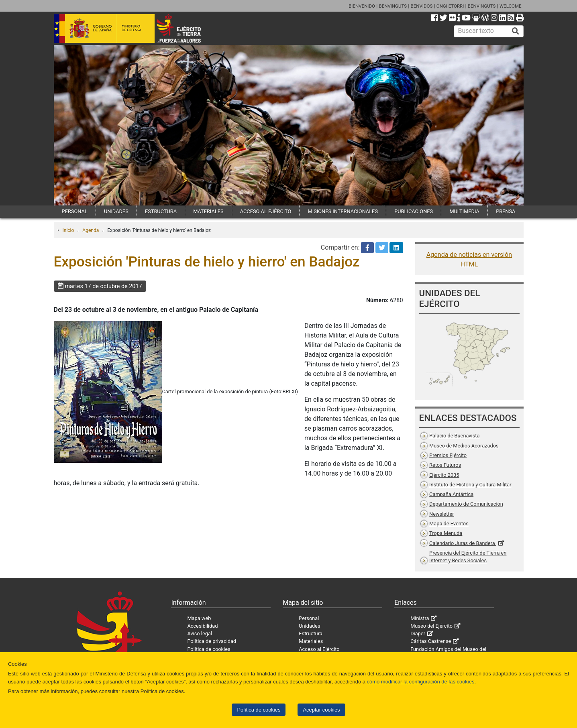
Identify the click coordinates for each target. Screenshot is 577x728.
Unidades (309, 626)
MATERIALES (208, 211)
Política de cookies (259, 710)
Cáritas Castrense (431, 641)
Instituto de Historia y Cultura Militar (470, 485)
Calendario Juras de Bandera (463, 543)
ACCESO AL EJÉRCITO (266, 211)
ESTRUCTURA (161, 211)
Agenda (91, 230)
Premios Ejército (448, 455)
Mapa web (199, 618)
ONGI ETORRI (450, 6)
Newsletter (442, 514)
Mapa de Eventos (449, 524)
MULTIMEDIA (464, 211)
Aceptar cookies (321, 710)
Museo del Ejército (431, 626)
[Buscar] (516, 31)
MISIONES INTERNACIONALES (343, 211)
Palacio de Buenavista (454, 436)
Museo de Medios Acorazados (464, 446)
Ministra (420, 618)
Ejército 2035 (444, 475)
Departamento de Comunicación (466, 504)
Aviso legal (200, 633)
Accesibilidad (202, 626)
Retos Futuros (445, 465)
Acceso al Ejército (319, 649)
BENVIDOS (422, 6)
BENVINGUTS (393, 6)
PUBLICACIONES (414, 211)
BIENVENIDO (362, 6)
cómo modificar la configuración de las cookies (421, 682)
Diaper (418, 633)
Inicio (68, 230)
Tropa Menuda (446, 533)
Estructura (310, 633)
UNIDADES (116, 211)
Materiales (311, 641)
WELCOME (511, 6)
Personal (309, 618)
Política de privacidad (212, 641)
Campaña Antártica (451, 494)
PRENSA (506, 211)
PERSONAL (75, 211)
